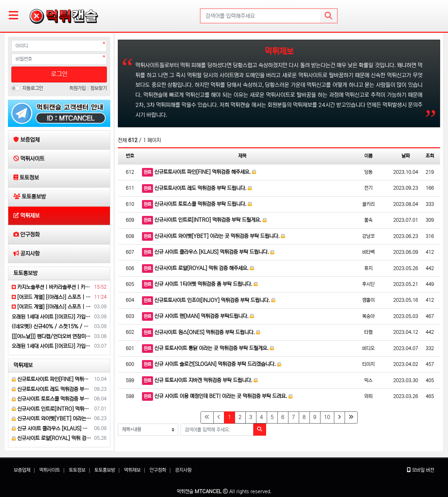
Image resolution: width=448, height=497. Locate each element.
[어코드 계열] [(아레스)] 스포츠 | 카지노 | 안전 (52, 297)
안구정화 (158, 470)
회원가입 (78, 88)
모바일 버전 (421, 470)
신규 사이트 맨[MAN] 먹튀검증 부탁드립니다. (198, 316)
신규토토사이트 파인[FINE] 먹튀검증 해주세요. (199, 172)
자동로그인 (33, 88)
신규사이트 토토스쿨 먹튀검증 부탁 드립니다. (197, 204)
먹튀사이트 (50, 470)
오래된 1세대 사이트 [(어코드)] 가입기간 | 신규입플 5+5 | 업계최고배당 (52, 317)
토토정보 (77, 470)
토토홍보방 (26, 273)
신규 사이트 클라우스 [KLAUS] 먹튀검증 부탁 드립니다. (208, 252)
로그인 (59, 74)
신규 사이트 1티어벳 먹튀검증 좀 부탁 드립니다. (200, 284)
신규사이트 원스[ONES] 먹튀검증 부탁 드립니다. (201, 333)
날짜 (406, 156)
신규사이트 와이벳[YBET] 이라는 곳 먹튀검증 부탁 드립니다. (213, 236)
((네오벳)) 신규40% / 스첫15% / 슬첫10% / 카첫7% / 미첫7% (52, 326)
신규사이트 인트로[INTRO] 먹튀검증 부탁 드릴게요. (204, 220)
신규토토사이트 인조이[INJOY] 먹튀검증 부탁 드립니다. (209, 301)
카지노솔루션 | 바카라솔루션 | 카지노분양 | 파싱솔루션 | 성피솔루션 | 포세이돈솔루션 (52, 287)
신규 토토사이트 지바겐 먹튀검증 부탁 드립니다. (200, 381)
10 (327, 417)
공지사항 (183, 470)
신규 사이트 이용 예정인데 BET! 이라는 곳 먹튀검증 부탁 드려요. (217, 396)
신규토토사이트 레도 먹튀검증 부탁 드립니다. (197, 188)
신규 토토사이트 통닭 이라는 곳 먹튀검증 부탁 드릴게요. (208, 349)
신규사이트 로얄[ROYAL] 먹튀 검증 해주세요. (198, 269)
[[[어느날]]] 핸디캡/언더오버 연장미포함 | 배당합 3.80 (52, 336)
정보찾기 (99, 88)
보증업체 (22, 470)
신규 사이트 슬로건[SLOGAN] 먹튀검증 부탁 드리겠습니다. (212, 364)
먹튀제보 (23, 365)
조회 (430, 156)
